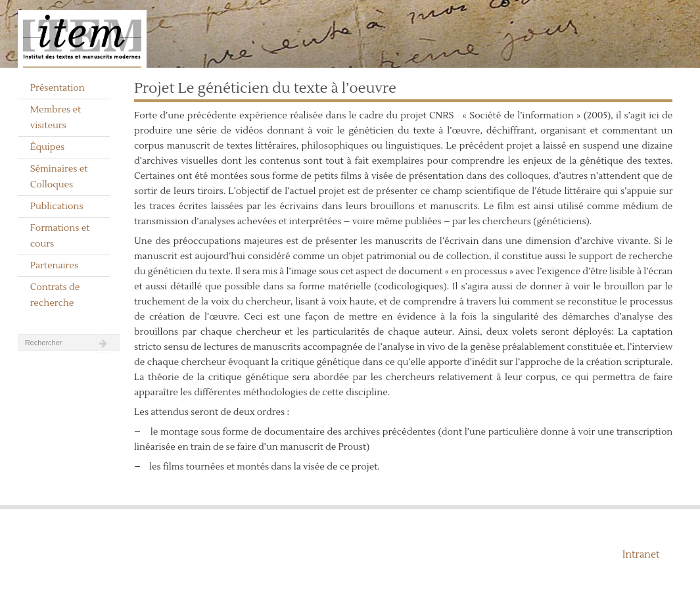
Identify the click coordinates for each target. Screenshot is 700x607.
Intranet (641, 555)
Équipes (48, 147)
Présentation (58, 88)
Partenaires (55, 266)
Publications (57, 206)
